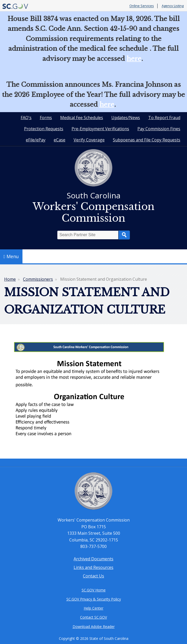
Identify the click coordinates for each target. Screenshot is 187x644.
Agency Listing (173, 6)
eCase (60, 140)
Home (10, 279)
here (134, 59)
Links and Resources (93, 567)
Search (124, 235)
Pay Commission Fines (159, 129)
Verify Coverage (89, 140)
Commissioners (38, 279)
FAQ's (26, 118)
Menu (11, 256)
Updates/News (126, 118)
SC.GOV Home (94, 590)
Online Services (142, 6)
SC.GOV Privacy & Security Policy (94, 599)
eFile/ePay (36, 140)
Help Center (93, 608)
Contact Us (93, 576)
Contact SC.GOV (93, 617)
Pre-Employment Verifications (100, 129)
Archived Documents (93, 559)
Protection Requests (44, 129)
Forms (46, 118)
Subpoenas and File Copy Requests (147, 140)
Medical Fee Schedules (82, 118)
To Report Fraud (164, 118)
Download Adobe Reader (94, 627)
